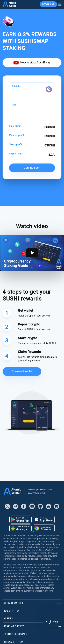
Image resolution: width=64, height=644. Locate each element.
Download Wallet (22, 371)
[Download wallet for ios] (44, 520)
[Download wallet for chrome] (44, 528)
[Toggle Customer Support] (52, 622)
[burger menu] (60, 4)
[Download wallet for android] (20, 520)
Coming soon (32, 168)
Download (48, 4)
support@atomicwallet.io (40, 490)
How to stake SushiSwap (32, 63)
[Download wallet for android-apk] (20, 528)
